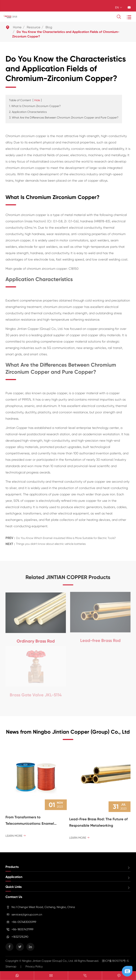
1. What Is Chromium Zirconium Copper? (35, 106)
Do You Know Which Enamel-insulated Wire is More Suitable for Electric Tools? (66, 537)
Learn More (16, 836)
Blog (49, 27)
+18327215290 (20, 937)
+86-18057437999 (22, 929)
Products (12, 867)
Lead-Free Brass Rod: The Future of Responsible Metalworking (98, 822)
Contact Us (14, 897)
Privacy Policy (34, 966)
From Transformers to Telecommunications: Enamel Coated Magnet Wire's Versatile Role (36, 821)
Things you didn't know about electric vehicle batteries (51, 543)
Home (17, 27)
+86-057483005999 (24, 922)
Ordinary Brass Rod (36, 639)
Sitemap (11, 966)
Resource (34, 27)
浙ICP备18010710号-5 (115, 961)
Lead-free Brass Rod (100, 639)
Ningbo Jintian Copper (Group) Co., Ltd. (48, 961)
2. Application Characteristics (28, 112)
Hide (37, 100)
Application (14, 877)
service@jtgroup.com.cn (27, 914)
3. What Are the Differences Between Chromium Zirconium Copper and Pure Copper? (64, 118)
